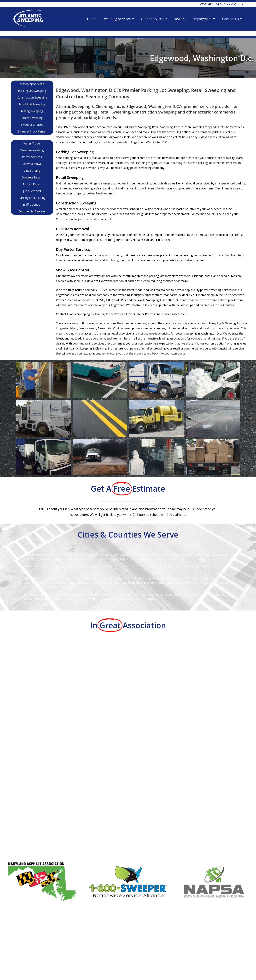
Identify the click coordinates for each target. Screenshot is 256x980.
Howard (58, 559)
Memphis (42, 566)
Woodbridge (49, 587)
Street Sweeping (32, 118)
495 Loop (71, 595)
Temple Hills (203, 555)
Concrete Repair (32, 177)
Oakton (125, 583)
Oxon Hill (54, 555)
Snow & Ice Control (73, 270)
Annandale (40, 578)
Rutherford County (204, 566)
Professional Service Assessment (166, 314)
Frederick (66, 555)
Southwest (97, 595)
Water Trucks (32, 143)
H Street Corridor (62, 599)
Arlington (66, 578)
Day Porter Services (73, 249)
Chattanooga (57, 566)
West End (125, 595)
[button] (4, 880)
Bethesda (134, 559)
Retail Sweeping (70, 177)
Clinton (93, 555)
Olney (90, 559)
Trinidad (130, 599)
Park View (79, 599)
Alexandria (53, 578)
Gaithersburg (218, 555)
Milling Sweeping (32, 111)
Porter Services (32, 157)
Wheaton (147, 555)
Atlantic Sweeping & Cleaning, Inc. (89, 314)
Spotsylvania (191, 583)
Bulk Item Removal (72, 229)
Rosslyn (178, 583)
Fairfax (155, 578)
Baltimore (158, 559)
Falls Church (179, 578)
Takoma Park (80, 555)
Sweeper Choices (32, 125)
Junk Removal (32, 191)
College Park (187, 555)
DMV (183, 559)
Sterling (218, 583)
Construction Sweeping (32, 97)
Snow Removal (32, 164)
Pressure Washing (32, 150)
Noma (195, 595)
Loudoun (73, 583)
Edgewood (104, 599)
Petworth (91, 599)
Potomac (80, 559)
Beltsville (146, 559)
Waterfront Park (209, 595)
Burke (98, 578)
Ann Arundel (172, 559)
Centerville (108, 578)
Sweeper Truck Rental (32, 131)
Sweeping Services (32, 84)
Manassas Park (100, 583)
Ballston (88, 578)
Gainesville (212, 578)
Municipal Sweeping (32, 104)
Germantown (121, 555)
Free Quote (133, 314)
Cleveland (111, 566)
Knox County (164, 566)
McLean (115, 583)
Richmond (78, 587)
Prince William (155, 583)
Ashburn (77, 578)
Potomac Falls (138, 583)
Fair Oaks (166, 578)
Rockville (69, 559)
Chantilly (121, 578)
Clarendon (133, 578)
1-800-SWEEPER (116, 300)
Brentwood (117, 599)
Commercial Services (32, 211)
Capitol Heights (119, 559)
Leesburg (61, 583)
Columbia (135, 555)
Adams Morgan (42, 599)
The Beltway (51, 595)
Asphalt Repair (32, 184)
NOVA (61, 587)
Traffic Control (32, 205)
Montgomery (161, 555)
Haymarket (37, 583)
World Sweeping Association (156, 300)
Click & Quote (233, 4)
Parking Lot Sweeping (32, 91)
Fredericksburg (196, 578)
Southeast (84, 595)
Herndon (49, 583)
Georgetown (111, 595)
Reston (169, 583)
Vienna (37, 587)
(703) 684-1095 (211, 4)
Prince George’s (33, 559)
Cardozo (169, 595)
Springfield (206, 583)
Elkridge (48, 559)
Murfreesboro (96, 566)
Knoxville (70, 566)
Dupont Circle (139, 595)
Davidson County (182, 566)
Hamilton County (145, 566)
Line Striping (32, 171)
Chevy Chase (102, 559)
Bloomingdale (182, 595)
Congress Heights (146, 599)
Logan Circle (156, 595)
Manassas (85, 583)
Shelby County (126, 566)
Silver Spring (105, 555)
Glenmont (42, 555)
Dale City (145, 578)
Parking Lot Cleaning (32, 198)
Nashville (82, 566)
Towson (174, 555)
